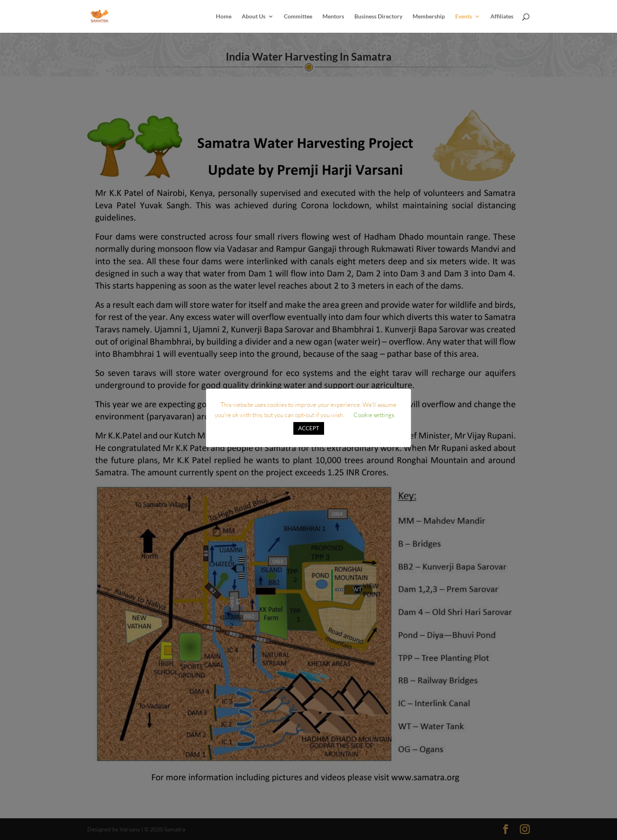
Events (464, 17)
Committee (298, 17)
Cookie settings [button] (374, 415)
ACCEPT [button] (309, 428)
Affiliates (502, 17)
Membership (429, 17)
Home (224, 17)
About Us (254, 17)
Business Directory (378, 17)
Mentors (333, 17)
